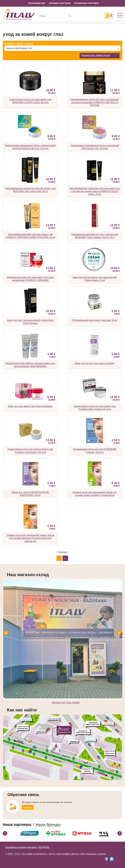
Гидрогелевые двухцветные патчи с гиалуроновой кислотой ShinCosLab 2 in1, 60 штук (30, 147)
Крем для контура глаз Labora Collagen (95, 363)
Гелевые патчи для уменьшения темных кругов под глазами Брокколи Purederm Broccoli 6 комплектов (30, 538)
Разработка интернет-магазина (21, 847)
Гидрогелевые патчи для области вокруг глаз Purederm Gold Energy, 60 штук (30, 451)
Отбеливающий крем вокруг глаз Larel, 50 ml (95, 320)
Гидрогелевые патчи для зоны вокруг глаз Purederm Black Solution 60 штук (95, 408)
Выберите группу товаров (19, 44)
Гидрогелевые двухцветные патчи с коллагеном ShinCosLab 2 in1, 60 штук (95, 147)
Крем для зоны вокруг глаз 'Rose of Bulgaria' (30, 406)
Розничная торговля (86, 3)
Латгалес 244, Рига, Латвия (66, 703)
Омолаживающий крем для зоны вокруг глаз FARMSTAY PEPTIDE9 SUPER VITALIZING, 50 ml (30, 236)
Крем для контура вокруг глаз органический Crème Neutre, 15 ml (95, 279)
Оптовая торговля (60, 3)
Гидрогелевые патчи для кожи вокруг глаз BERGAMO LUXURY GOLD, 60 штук (30, 101)
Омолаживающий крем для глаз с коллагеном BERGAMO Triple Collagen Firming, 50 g (95, 236)
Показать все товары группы (96, 55)
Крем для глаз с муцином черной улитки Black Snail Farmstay (30, 322)
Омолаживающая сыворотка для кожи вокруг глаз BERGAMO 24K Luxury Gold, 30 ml (30, 190)
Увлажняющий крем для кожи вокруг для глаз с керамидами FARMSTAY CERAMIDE (30, 279)
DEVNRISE (44, 847)
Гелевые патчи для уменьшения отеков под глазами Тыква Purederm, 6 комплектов (95, 494)
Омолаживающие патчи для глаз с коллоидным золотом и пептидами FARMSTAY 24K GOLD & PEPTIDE (95, 102)
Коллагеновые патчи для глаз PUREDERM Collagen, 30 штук (95, 451)
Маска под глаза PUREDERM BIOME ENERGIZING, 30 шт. (30, 494)
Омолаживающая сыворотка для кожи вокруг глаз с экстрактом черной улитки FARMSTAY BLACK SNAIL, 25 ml (95, 191)
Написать (28, 807)
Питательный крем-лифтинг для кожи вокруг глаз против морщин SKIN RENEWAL (30, 365)
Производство (37, 3)
